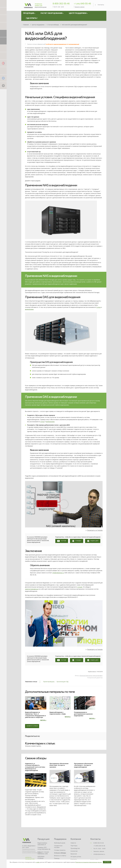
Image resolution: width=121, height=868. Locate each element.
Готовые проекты (60, 850)
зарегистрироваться (60, 44)
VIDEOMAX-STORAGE (41, 857)
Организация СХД (62, 682)
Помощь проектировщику (60, 859)
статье (99, 307)
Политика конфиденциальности (29, 851)
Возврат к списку (32, 726)
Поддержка (60, 839)
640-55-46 (82, 4)
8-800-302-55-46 (61, 4)
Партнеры (74, 846)
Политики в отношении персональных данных (89, 862)
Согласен (107, 862)
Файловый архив (60, 843)
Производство (75, 848)
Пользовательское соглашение (29, 849)
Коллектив (74, 851)
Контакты (101, 5)
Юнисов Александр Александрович (91, 676)
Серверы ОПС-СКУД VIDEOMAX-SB (44, 848)
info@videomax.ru (58, 573)
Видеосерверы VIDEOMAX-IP (42, 844)
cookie (38, 862)
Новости (73, 843)
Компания (76, 839)
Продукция (43, 839)
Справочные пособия (58, 847)
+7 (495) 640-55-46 (99, 846)
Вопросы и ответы (60, 856)
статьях (80, 587)
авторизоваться (74, 44)
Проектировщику (49, 682)
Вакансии (74, 854)
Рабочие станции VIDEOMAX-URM (43, 853)
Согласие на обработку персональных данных (32, 853)
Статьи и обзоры (60, 853)
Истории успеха (76, 857)
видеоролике (29, 309)
